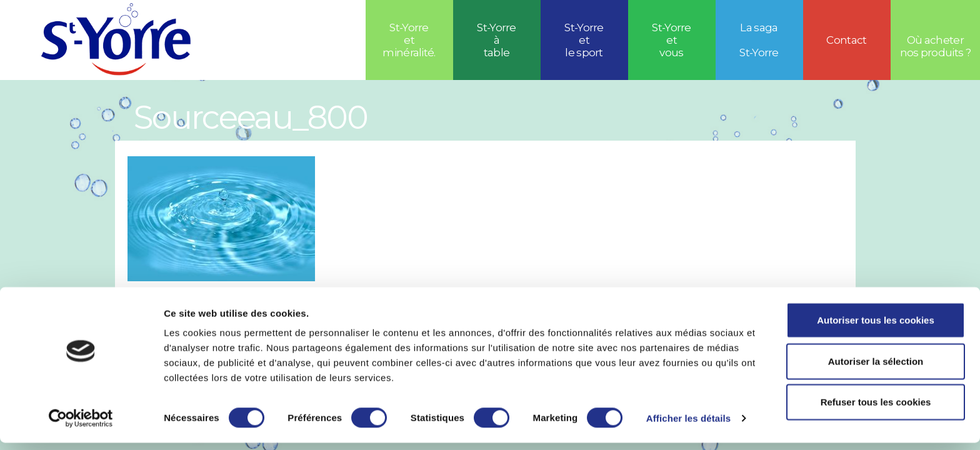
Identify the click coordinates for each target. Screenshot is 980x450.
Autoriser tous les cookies (876, 327)
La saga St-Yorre (759, 40)
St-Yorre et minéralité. (409, 40)
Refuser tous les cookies (876, 409)
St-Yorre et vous (672, 40)
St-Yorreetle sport (584, 40)
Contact (846, 40)
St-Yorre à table (497, 40)
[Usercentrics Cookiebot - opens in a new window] (81, 426)
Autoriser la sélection (876, 368)
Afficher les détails (688, 425)
